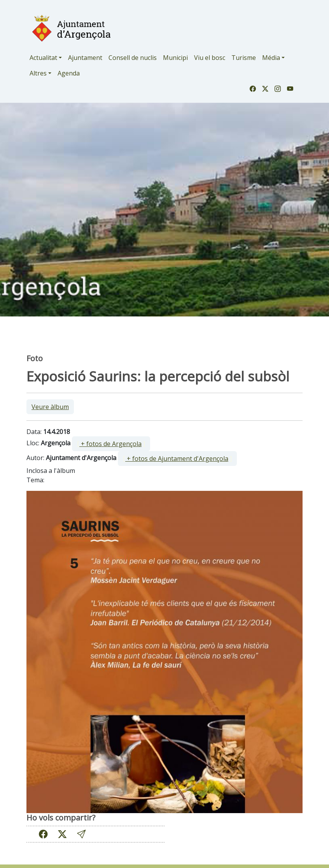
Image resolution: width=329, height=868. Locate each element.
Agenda (69, 73)
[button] (81, 834)
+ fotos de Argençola (110, 444)
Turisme (244, 58)
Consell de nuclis (133, 58)
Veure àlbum (50, 407)
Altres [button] (38, 73)
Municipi (175, 58)
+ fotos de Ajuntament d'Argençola (177, 459)
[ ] (111, 444)
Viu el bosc (210, 58)
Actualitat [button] (43, 58)
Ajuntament (85, 58)
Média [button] (271, 58)
